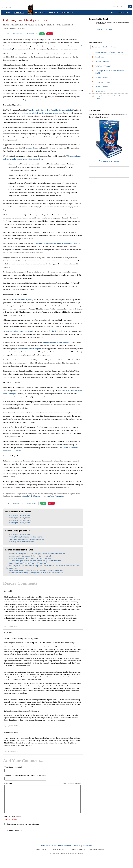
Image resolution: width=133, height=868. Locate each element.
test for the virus (52, 331)
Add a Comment (33, 503)
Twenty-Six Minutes (103, 82)
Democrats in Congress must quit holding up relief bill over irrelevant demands (37, 554)
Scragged (67, 7)
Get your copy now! (109, 161)
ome (8, 13)
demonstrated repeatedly (24, 299)
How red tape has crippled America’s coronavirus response (30, 558)
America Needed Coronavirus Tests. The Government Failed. (31, 556)
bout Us (53, 13)
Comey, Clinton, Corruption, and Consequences (26, 537)
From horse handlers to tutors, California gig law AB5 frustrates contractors (36, 570)
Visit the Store (87, 846)
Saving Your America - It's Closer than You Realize (110, 97)
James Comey (33, 148)
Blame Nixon (100, 91)
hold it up (53, 54)
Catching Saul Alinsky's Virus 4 (20, 520)
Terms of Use (45, 846)
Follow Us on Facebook (96, 850)
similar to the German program (29, 349)
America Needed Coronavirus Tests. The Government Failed (50, 110)
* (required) (13, 767)
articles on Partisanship (55, 496)
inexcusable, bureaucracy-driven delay (20, 331)
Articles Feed (40, 850)
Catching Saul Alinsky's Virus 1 (20, 515)
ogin (112, 13)
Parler (50, 34)
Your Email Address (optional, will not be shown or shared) (25, 775)
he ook (40, 13)
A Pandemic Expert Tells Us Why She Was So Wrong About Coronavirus (35, 561)
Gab (42, 34)
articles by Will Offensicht (31, 496)
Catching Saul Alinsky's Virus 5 (20, 523)
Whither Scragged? (102, 61)
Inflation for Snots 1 (102, 87)
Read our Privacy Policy (104, 29)
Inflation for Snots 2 (102, 78)
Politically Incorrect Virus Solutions (22, 542)
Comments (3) (32, 34)
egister (123, 13)
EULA (54, 846)
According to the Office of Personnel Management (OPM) (56, 243)
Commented (96, 47)
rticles (19, 13)
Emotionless (100, 57)
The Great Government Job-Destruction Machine (27, 539)
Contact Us (77, 846)
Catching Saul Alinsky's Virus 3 (20, 518)
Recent (114, 47)
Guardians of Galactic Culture (109, 52)
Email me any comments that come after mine (23, 824)
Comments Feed (59, 850)
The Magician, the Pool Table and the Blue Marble (110, 72)
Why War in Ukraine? (103, 66)
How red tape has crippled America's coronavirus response (40, 113)
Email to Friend (18, 34)
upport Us (68, 13)
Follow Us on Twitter (76, 850)
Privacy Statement (64, 846)
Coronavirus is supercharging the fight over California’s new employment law (37, 573)
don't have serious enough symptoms (57, 342)
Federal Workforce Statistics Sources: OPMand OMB (28, 563)
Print (8, 34)
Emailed (106, 47)
